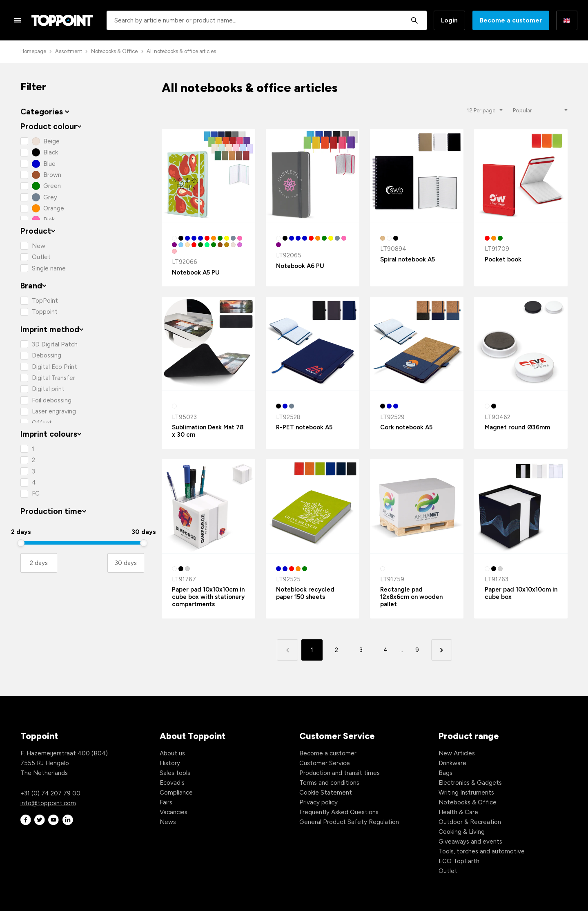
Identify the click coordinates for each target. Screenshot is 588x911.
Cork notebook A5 (406, 427)
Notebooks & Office (114, 51)
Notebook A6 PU (300, 266)
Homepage (33, 51)
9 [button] (417, 650)
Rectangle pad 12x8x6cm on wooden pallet (411, 597)
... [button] (401, 650)
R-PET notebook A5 (304, 427)
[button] (442, 650)
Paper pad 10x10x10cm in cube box (521, 593)
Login (449, 20)
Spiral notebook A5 (408, 259)
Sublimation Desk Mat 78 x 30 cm (208, 431)
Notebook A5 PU (196, 272)
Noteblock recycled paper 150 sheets (305, 593)
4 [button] (385, 650)
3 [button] (361, 650)
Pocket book (503, 259)
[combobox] (267, 20)
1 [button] (312, 650)
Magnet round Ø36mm (517, 427)
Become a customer (511, 20)
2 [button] (336, 650)
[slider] (21, 543)
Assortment (69, 51)
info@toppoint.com (48, 803)
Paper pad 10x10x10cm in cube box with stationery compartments (208, 597)
